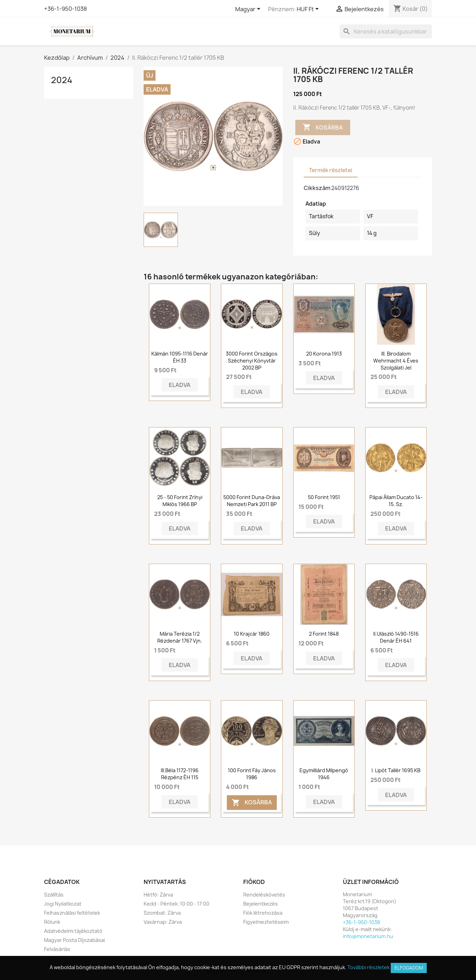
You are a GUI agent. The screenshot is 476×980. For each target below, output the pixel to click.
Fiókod (254, 882)
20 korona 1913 (324, 354)
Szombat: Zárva (162, 913)
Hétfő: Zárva (158, 895)
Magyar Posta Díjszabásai (74, 940)
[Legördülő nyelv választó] (249, 9)
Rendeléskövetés (264, 895)
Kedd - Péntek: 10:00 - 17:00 (176, 904)
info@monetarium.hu (368, 936)
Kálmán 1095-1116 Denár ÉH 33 (180, 357)
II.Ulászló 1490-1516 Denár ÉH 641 (396, 637)
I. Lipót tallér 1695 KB (396, 770)
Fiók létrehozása (263, 913)
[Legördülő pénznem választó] (309, 9)
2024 (62, 80)
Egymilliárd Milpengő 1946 (324, 774)
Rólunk (52, 922)
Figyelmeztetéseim (266, 922)
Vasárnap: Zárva (163, 922)
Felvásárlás (57, 949)
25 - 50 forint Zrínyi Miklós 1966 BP (180, 501)
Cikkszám (317, 188)
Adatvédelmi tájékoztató (73, 931)
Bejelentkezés (261, 904)
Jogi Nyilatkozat (63, 904)
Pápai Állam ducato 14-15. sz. (396, 501)
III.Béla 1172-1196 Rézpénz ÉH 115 (180, 774)
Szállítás (54, 895)
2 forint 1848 (324, 634)
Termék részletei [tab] (331, 170)
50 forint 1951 (324, 497)
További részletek (369, 967)
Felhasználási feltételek (72, 913)
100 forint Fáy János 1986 (252, 774)
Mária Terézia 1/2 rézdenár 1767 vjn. (180, 637)
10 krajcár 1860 (252, 634)
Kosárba (323, 127)
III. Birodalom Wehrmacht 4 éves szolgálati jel (396, 361)
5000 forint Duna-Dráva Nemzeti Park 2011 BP (252, 501)
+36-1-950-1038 (66, 9)
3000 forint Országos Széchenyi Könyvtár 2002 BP (252, 361)
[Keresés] (386, 31)
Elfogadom (409, 968)
